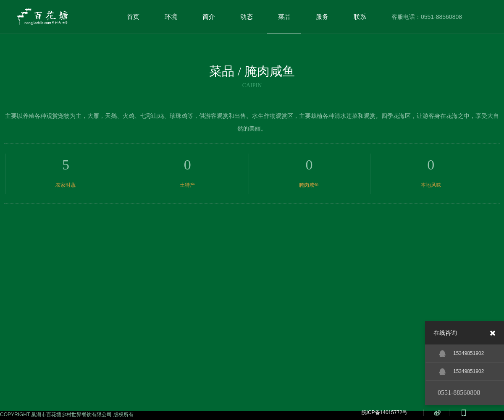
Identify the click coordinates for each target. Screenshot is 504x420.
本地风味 (431, 185)
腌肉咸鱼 (309, 185)
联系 (360, 17)
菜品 (284, 17)
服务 (322, 17)
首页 (133, 17)
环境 (171, 17)
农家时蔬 (66, 185)
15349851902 (461, 354)
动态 (247, 17)
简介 (209, 17)
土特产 (187, 185)
